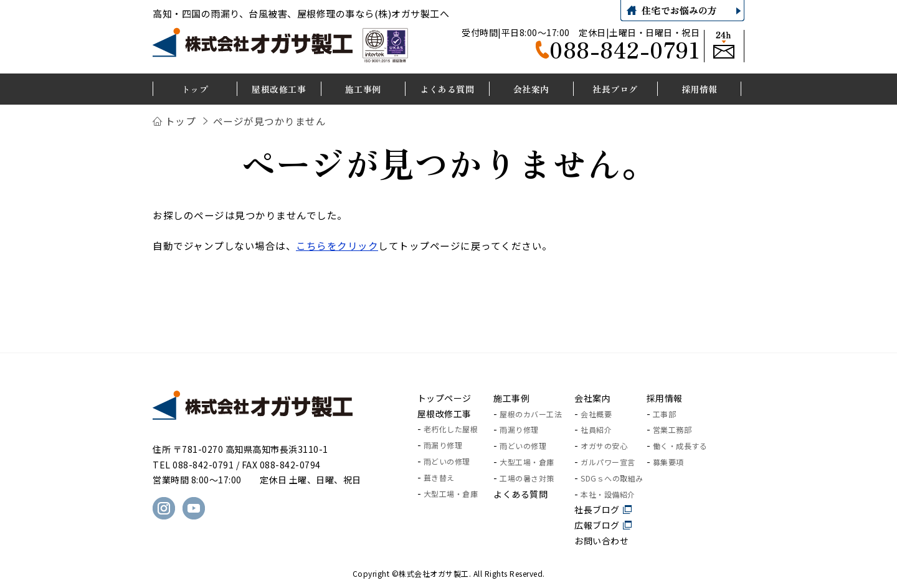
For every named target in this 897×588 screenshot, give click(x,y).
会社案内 (592, 398)
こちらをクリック (337, 245)
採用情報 (665, 398)
